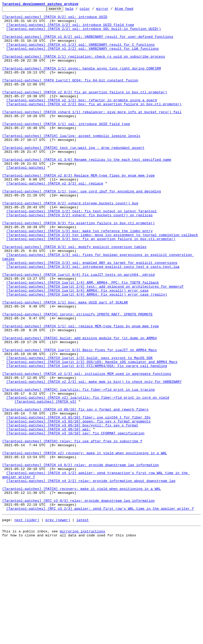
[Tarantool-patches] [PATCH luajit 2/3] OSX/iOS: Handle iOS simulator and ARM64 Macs (92, 433)
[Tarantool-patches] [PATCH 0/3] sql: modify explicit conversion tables (74, 295)
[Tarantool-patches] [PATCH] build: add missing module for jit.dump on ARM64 (79, 404)
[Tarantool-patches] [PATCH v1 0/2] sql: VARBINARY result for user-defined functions (88, 43)
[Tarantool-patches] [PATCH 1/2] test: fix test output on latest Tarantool (82, 252)
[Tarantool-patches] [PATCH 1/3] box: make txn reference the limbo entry (80, 276)
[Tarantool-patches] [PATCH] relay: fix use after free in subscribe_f (72, 528)
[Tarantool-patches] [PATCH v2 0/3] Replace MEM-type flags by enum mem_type (78, 209)
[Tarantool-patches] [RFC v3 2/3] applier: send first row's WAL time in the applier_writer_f (100, 609)
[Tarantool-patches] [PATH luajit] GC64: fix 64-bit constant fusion (70, 95)
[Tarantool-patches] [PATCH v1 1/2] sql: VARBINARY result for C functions (81, 52)
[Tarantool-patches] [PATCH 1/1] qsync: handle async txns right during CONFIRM (82, 81)
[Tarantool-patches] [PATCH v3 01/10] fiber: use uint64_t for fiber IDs (79, 500)
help (78, 10)
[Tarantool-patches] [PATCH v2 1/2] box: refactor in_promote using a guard (82, 119)
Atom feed (132, 10)
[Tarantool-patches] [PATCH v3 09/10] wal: (49, 514)
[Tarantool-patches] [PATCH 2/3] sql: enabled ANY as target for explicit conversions (92, 314)
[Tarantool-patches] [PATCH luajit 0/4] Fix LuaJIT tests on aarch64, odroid (78, 328)
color (93, 10)
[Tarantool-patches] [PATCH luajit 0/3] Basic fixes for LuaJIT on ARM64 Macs (79, 419)
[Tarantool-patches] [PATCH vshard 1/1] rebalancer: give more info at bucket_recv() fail (92, 133)
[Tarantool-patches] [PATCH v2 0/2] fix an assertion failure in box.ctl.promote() (85, 109)
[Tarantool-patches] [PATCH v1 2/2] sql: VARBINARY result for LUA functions (83, 57)
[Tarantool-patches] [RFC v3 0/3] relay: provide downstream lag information (78, 600)
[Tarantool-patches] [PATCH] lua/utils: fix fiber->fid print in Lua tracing (78, 466)
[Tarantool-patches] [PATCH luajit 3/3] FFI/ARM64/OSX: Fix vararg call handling (87, 438)
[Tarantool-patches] (26, 200)
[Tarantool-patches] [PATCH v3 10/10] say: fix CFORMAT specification (75, 519)
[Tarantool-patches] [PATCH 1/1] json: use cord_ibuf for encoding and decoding (82, 228)
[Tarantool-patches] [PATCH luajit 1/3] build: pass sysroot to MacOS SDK (80, 428)
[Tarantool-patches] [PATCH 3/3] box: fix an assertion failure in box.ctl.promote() (91, 286)
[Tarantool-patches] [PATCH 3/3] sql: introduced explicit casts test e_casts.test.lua (93, 319)
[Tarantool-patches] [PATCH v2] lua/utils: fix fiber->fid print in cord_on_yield (88, 476)
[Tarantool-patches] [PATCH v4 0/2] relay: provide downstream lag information (80, 557)
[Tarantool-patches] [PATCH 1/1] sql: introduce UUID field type (66, 148)
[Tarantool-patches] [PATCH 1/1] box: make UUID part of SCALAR (65, 362)
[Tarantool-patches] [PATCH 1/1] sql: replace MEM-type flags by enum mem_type (80, 390)
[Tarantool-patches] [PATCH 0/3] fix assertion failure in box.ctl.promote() (78, 266)
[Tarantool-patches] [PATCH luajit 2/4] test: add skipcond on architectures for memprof (95, 343)
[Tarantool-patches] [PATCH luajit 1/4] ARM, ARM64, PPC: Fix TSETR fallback (83, 338)
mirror (111, 10)
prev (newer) (58, 621)
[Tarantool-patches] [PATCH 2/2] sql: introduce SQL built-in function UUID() (84, 33)
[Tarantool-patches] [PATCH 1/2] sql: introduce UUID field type (70, 29)
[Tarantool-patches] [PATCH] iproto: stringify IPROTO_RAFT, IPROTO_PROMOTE (77, 376)
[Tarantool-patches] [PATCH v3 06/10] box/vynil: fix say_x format (72, 509)
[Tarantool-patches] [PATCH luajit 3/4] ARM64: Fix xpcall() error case (77, 347)
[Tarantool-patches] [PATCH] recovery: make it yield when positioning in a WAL (82, 585)
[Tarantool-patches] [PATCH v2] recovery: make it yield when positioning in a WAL (85, 542)
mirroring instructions (82, 633)
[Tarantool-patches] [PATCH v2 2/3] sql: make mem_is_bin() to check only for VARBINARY (94, 457)
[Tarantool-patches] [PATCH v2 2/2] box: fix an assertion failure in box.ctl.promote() (94, 124)
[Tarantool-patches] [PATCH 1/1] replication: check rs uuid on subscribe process (84, 67)
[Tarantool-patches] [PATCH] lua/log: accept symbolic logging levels (71, 162)
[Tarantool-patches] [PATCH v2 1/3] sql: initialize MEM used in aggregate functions (87, 447)
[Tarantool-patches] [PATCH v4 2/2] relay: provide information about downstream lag (91, 576)
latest (83, 621)
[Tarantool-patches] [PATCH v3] (45, 481)
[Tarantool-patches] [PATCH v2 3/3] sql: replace (55, 219)
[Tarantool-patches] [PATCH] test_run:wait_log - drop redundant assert (73, 176)
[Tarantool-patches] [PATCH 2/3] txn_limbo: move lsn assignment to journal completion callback (102, 281)
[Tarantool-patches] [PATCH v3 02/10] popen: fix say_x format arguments (79, 504)
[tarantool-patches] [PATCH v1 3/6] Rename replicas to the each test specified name (87, 190)
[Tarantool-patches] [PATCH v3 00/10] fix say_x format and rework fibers (75, 490)
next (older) (27, 621)
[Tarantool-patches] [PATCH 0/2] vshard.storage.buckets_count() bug (70, 243)
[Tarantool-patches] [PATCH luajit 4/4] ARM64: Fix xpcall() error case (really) (87, 352)
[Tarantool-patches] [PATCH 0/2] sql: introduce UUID (55, 19)
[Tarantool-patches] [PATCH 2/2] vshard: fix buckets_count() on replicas (80, 257)
